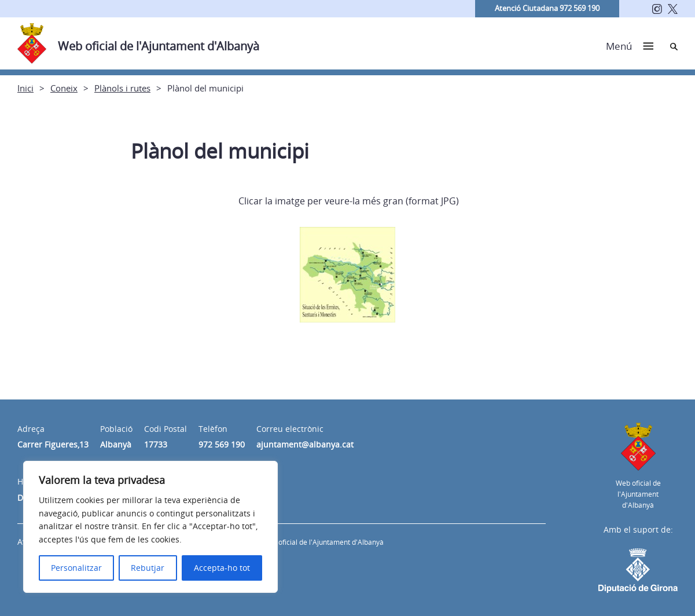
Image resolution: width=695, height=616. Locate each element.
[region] (150, 527)
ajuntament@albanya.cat (305, 444)
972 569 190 (222, 444)
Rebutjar (148, 568)
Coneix (64, 88)
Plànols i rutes (122, 88)
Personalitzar (76, 568)
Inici (25, 88)
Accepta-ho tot (222, 568)
